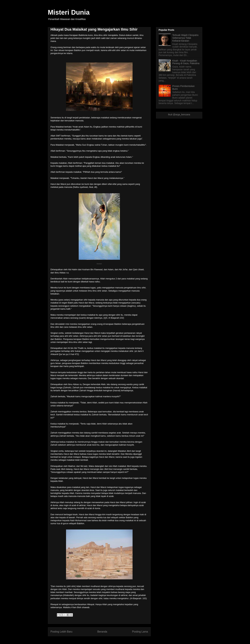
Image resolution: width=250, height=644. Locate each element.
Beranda (102, 632)
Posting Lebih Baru (62, 632)
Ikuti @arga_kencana (179, 115)
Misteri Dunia (69, 12)
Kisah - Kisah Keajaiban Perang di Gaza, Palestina (186, 62)
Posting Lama (140, 632)
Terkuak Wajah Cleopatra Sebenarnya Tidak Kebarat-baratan (185, 38)
